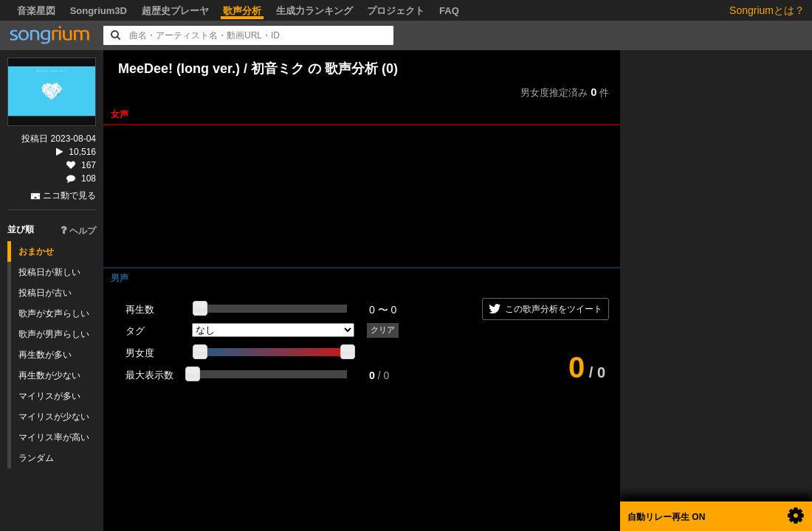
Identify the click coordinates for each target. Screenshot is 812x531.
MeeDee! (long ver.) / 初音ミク (211, 69)
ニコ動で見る (69, 195)
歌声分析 (242, 11)
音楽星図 (36, 11)
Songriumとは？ (767, 10)
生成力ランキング (314, 11)
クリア (383, 330)
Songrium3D (99, 11)
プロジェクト (396, 11)
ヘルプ (78, 231)
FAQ (449, 11)
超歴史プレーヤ (175, 11)
